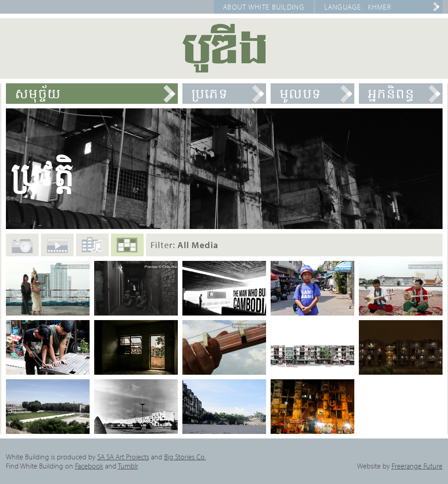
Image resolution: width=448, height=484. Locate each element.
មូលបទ (301, 93)
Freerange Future (417, 466)
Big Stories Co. (185, 457)
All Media (127, 249)
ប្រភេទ (210, 93)
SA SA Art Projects (123, 457)
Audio (92, 248)
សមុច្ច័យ (38, 93)
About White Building (264, 7)
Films (57, 250)
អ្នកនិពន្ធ (391, 93)
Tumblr (128, 466)
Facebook (89, 466)
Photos (22, 250)
